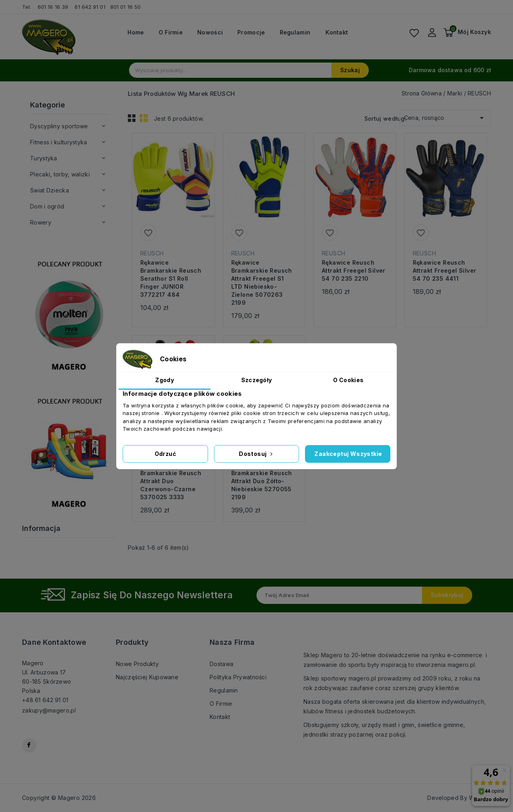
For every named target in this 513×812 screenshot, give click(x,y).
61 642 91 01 (90, 7)
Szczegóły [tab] (257, 380)
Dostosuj (256, 454)
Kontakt (337, 32)
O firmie (171, 32)
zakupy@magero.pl (49, 710)
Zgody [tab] (165, 380)
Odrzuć (165, 454)
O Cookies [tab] (348, 380)
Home (136, 32)
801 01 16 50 (126, 7)
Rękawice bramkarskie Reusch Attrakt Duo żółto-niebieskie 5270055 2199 (262, 481)
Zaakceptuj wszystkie (348, 454)
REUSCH (152, 253)
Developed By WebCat (459, 798)
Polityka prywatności (238, 677)
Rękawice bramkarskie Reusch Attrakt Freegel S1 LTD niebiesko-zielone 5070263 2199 (262, 282)
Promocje (251, 32)
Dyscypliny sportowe (59, 126)
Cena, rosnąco (445, 116)
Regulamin (295, 32)
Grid (132, 118)
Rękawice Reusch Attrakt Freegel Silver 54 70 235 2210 (354, 270)
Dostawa (221, 664)
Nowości (210, 32)
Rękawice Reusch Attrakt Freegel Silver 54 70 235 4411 (445, 270)
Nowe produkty (137, 664)
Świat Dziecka (49, 190)
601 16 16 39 (53, 7)
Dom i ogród (47, 206)
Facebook (29, 745)
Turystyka (44, 158)
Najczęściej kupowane (147, 677)
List (144, 118)
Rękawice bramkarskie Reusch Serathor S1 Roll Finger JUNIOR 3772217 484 (171, 278)
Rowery (41, 222)
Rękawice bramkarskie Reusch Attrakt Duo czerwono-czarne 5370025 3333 (171, 481)
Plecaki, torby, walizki (60, 174)
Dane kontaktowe (54, 642)
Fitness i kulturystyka (59, 142)
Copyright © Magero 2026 (59, 798)
